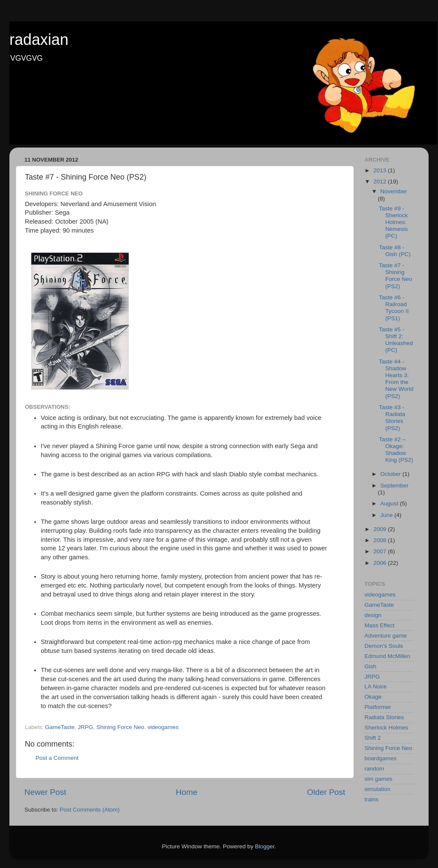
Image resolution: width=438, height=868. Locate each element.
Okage (373, 697)
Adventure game (386, 636)
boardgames (380, 758)
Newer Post (45, 792)
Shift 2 (373, 738)
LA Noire (376, 686)
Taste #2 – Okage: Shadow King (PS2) (396, 450)
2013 (381, 170)
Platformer (378, 707)
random (374, 769)
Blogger (265, 846)
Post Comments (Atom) (90, 810)
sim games (378, 779)
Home (186, 792)
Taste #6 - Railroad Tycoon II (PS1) (394, 308)
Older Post (326, 792)
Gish (370, 666)
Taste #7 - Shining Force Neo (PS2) (396, 276)
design (373, 615)
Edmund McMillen (387, 656)
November (394, 191)
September (394, 486)
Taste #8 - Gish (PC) (395, 251)
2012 (381, 182)
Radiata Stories (384, 717)
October (391, 474)
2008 (381, 540)
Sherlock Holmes (386, 728)
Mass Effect (379, 625)
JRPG (86, 727)
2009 (381, 529)
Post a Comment (57, 758)
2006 (381, 563)
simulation (377, 789)
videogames (163, 727)
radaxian (39, 40)
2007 (381, 551)
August (390, 503)
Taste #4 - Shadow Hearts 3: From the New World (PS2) (396, 379)
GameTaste (60, 727)
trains (371, 799)
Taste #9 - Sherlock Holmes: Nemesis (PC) (394, 222)
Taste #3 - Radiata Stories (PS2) (392, 418)
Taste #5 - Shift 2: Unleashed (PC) (396, 340)
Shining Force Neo (120, 727)
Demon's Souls (384, 646)
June (387, 515)
